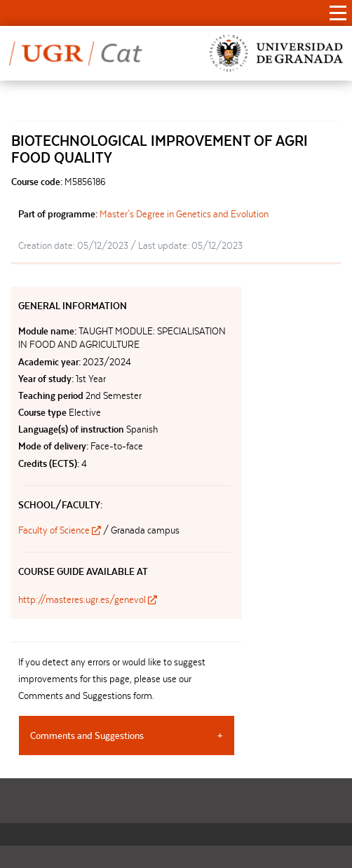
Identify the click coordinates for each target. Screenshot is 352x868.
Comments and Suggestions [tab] (87, 735)
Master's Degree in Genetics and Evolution (184, 214)
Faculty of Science (61, 530)
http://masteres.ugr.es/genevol (88, 599)
